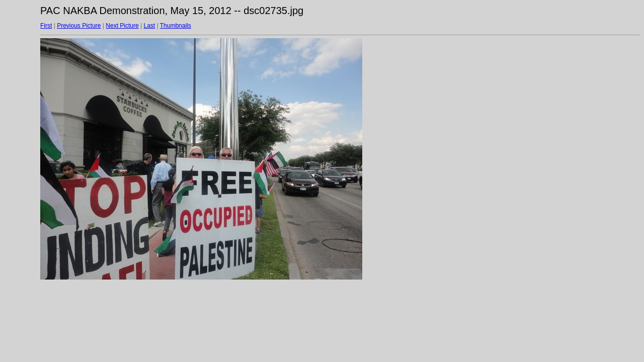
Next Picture (122, 26)
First (46, 26)
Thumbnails (176, 26)
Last (149, 26)
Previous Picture (79, 26)
